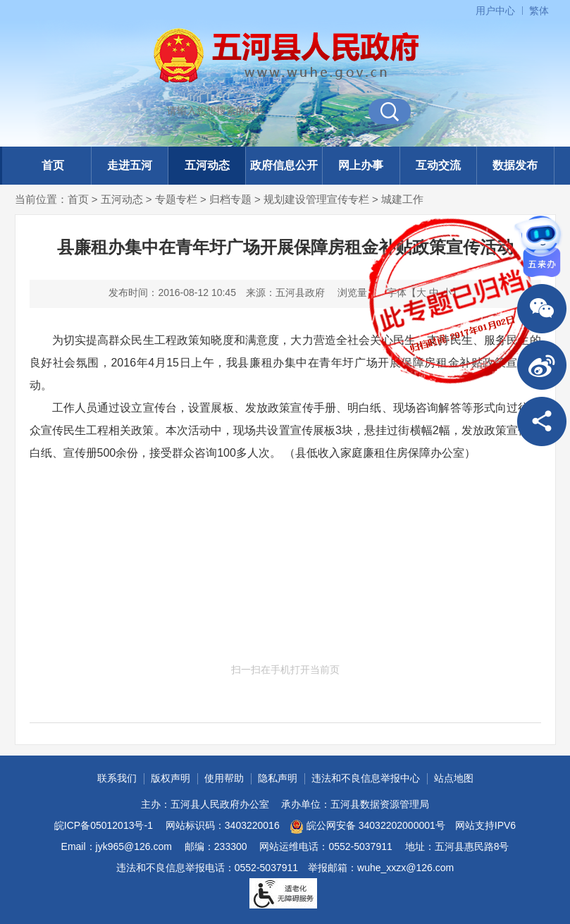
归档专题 (230, 199)
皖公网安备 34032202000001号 (367, 827)
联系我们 (117, 778)
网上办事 (361, 165)
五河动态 (207, 165)
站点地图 (454, 778)
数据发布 (515, 165)
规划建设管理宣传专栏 (316, 199)
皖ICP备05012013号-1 (104, 825)
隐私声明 (278, 778)
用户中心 (495, 11)
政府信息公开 (284, 165)
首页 (53, 165)
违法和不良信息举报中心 (366, 778)
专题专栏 (176, 199)
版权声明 (171, 778)
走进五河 (130, 165)
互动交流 (438, 165)
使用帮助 (224, 778)
